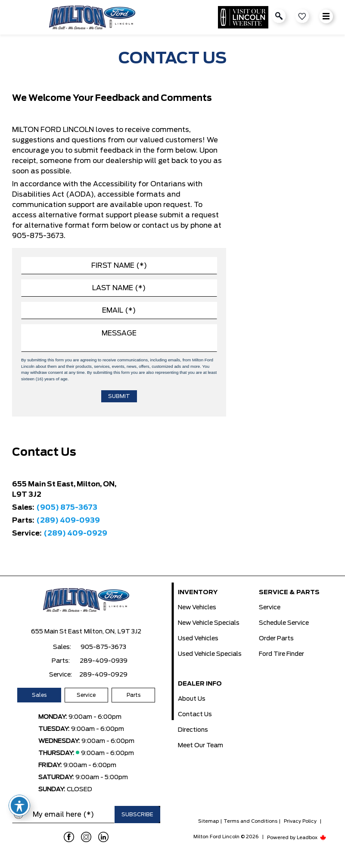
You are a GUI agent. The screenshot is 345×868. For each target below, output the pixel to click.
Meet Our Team (200, 746)
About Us (192, 699)
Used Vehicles (198, 639)
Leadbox (312, 838)
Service (86, 695)
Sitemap (208, 821)
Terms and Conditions (250, 821)
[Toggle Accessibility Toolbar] (19, 805)
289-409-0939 (104, 661)
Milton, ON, (100, 632)
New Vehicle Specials (209, 623)
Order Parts (276, 639)
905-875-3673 (103, 647)
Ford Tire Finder (281, 654)
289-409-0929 (103, 675)
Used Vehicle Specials (210, 654)
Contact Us (195, 714)
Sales (39, 695)
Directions (193, 730)
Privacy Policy (300, 821)
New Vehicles (197, 608)
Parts (134, 695)
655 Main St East (57, 632)
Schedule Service (284, 623)
